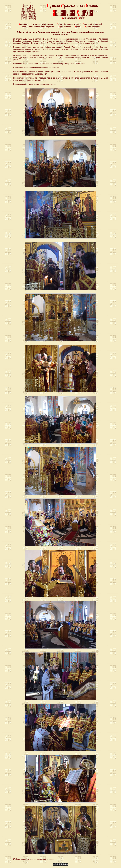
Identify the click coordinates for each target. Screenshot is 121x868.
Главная (23, 24)
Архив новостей (93, 27)
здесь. (53, 84)
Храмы (78, 27)
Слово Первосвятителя (68, 24)
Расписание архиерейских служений (38, 27)
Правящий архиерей (92, 24)
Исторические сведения (42, 24)
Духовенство (65, 27)
